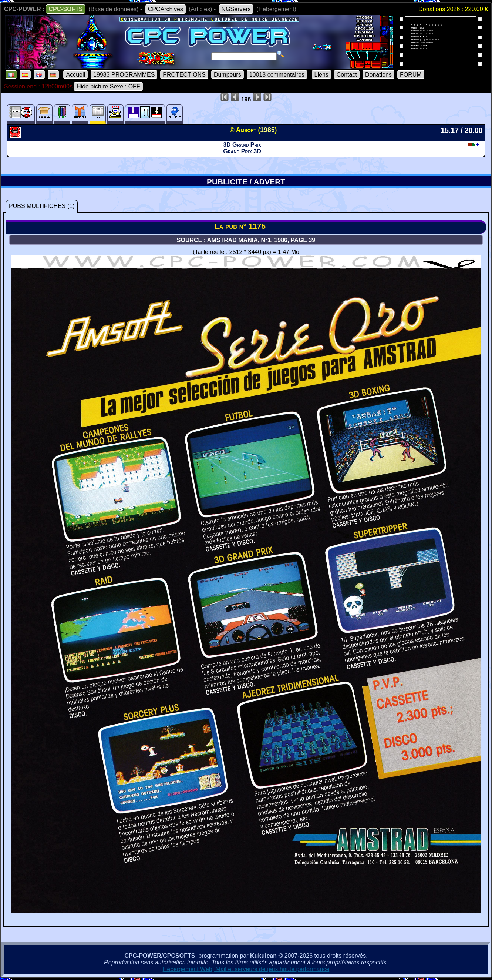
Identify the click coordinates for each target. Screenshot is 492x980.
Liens (321, 75)
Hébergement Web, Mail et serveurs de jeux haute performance (246, 969)
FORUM (411, 75)
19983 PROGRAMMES (124, 75)
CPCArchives (166, 9)
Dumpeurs (228, 75)
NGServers (236, 9)
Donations (378, 75)
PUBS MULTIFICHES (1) (42, 206)
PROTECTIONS (184, 75)
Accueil (75, 75)
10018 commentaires (277, 75)
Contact (347, 75)
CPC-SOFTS (65, 9)
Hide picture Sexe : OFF (108, 86)
